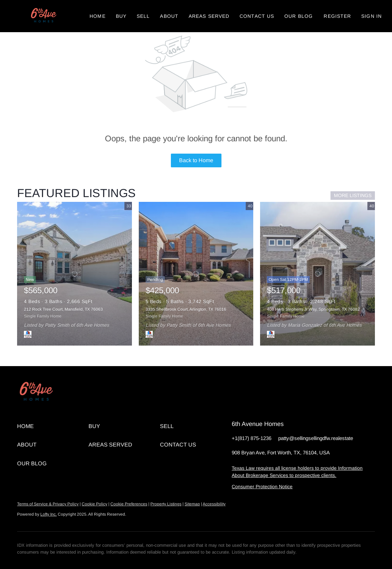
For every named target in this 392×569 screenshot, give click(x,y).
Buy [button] (121, 16)
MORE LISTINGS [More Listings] (353, 195)
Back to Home (196, 160)
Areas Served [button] (209, 16)
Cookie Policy (94, 504)
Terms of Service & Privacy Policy (48, 504)
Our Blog (299, 16)
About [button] (169, 16)
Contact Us (257, 16)
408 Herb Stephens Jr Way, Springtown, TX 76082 (313, 309)
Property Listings (166, 504)
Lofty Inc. (49, 514)
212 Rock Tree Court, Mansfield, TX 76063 (63, 309)
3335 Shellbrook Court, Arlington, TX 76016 (186, 309)
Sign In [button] (371, 16)
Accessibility (214, 504)
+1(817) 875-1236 (252, 438)
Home (97, 16)
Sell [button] (143, 16)
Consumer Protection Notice (262, 487)
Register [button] (337, 16)
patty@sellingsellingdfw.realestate (316, 438)
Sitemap (192, 504)
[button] (43, 16)
